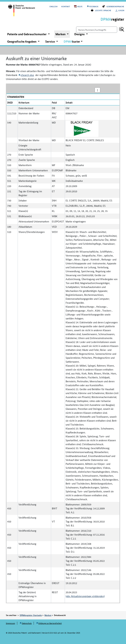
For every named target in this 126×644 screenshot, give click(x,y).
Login (120, 10)
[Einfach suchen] (97, 30)
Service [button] (50, 41)
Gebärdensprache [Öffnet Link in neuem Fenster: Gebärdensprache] (115, 6)
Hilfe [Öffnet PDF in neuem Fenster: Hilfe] (80, 6)
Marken (48, 615)
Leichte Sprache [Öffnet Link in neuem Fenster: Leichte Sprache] (103, 10)
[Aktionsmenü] (97, 90)
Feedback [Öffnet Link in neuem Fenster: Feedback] (94, 6)
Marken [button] (61, 34)
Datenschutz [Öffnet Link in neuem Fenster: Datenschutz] (27, 623)
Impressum (10, 623)
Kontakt (66, 6)
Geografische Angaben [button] (22, 41)
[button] (73, 42)
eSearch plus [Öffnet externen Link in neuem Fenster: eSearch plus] (27, 75)
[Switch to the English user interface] (53, 6)
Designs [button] (80, 34)
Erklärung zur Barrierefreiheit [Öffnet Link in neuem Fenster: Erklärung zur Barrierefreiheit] (50, 623)
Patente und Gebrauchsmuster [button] (27, 34)
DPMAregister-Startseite (31, 615)
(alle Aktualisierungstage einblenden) (85, 596)
